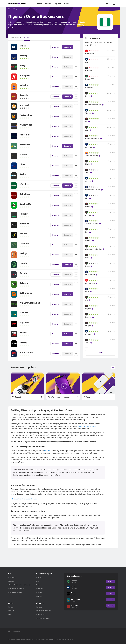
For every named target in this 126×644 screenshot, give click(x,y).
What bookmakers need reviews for (19, 585)
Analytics (11, 611)
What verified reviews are (16, 589)
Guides (10, 607)
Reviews (48, 4)
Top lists (58, 4)
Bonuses (39, 592)
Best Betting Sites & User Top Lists (25, 499)
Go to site (67, 47)
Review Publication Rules (44, 611)
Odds (38, 585)
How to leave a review (15, 592)
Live (38, 581)
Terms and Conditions (43, 618)
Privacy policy (41, 615)
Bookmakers (37, 4)
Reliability (39, 596)
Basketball (40, 589)
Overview (56, 47)
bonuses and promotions (87, 426)
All (113, 368)
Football (39, 577)
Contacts (39, 607)
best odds (48, 451)
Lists (10, 615)
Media (66, 4)
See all (100, 356)
